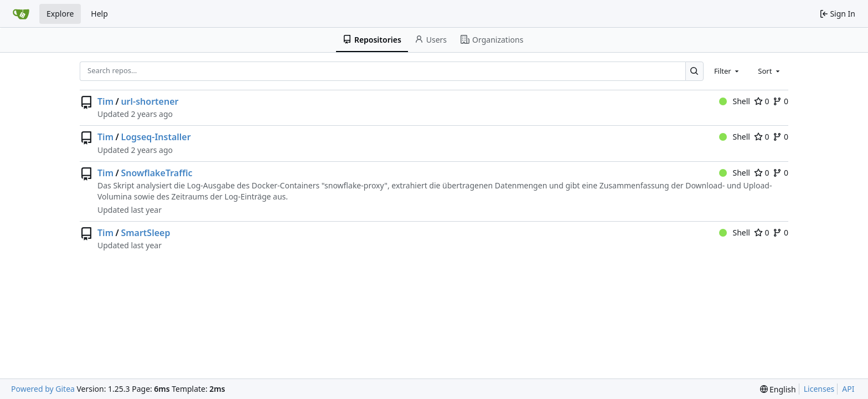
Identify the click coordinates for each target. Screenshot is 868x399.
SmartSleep (145, 233)
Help (99, 14)
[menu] (778, 389)
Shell (735, 101)
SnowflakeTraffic (156, 173)
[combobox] (727, 71)
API (848, 389)
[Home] (21, 14)
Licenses (819, 389)
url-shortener (149, 101)
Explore (60, 14)
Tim (105, 101)
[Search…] (694, 71)
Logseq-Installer (156, 137)
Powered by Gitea (43, 389)
